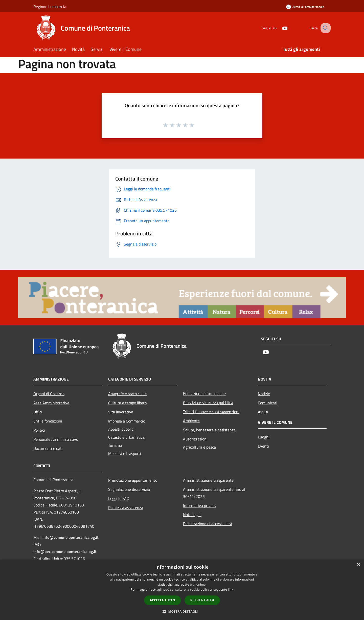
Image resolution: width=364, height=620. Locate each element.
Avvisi (263, 412)
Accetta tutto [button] (163, 600)
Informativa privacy (200, 505)
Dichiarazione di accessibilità (208, 524)
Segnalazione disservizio (129, 489)
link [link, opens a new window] (231, 590)
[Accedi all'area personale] (305, 7)
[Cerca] (325, 28)
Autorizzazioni (195, 439)
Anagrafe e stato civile (127, 394)
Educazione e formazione (204, 393)
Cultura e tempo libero (127, 403)
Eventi (263, 446)
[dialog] (182, 590)
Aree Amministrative (51, 403)
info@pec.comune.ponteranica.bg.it (65, 551)
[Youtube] (280, 28)
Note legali (192, 515)
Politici (39, 430)
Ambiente (191, 421)
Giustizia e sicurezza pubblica (208, 403)
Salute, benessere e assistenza (209, 430)
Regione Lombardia (50, 7)
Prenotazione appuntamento (133, 480)
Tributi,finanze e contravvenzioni (211, 412)
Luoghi (264, 437)
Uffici (38, 412)
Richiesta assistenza (126, 507)
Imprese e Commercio (127, 421)
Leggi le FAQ (119, 498)
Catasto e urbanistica (126, 437)
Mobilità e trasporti (125, 453)
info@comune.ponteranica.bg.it (71, 537)
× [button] (358, 565)
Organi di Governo (49, 394)
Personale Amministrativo (56, 439)
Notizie (264, 394)
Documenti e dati (48, 448)
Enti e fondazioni (48, 421)
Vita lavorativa (121, 412)
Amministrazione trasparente (208, 480)
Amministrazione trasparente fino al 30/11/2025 (214, 493)
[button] (182, 611)
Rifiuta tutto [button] (202, 600)
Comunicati (268, 403)
